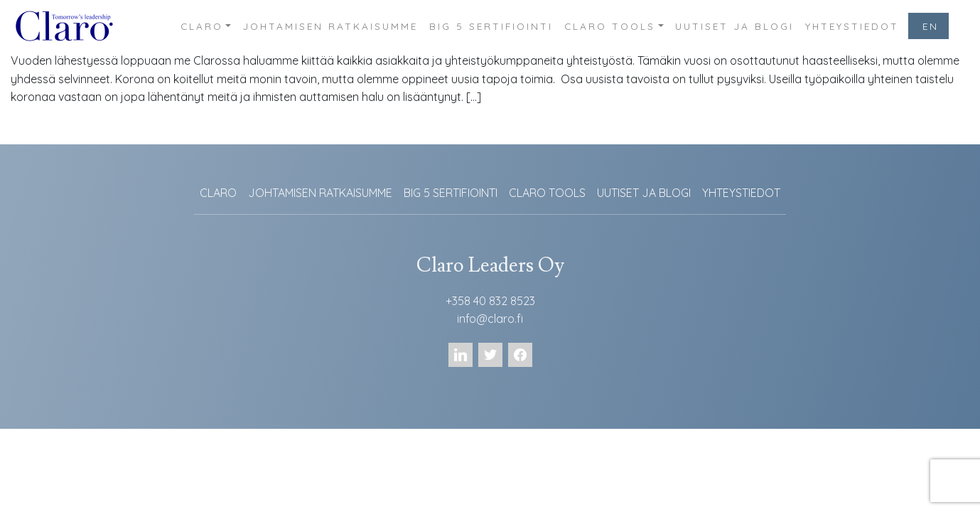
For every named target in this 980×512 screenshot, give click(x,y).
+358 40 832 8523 (490, 301)
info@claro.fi (490, 319)
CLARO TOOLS (610, 26)
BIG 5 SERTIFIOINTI (491, 26)
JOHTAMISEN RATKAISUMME (330, 26)
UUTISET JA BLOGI (734, 26)
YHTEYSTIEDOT (852, 26)
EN (931, 26)
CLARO (202, 26)
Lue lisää (43, 131)
